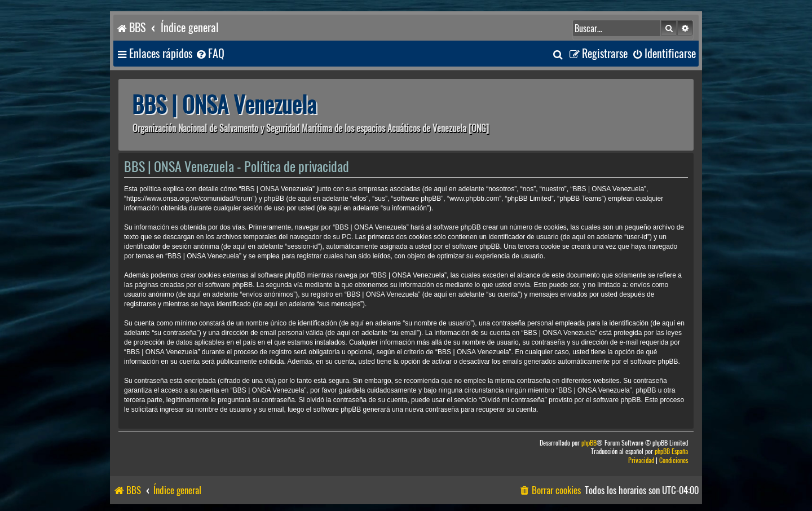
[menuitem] (210, 54)
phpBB (589, 443)
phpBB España (671, 451)
